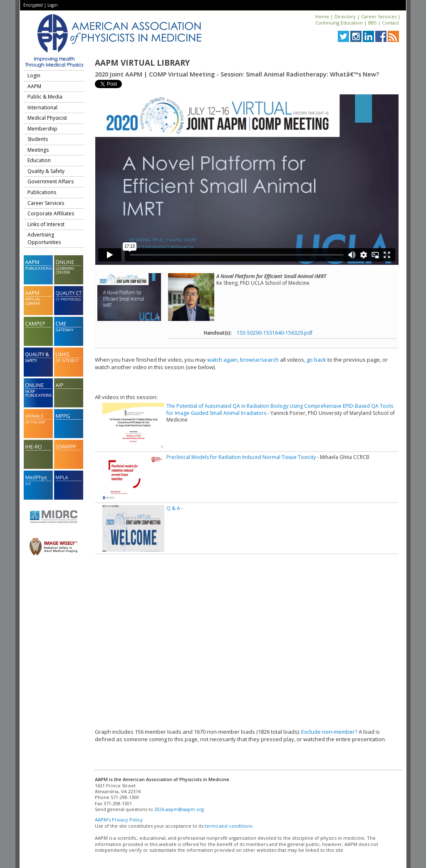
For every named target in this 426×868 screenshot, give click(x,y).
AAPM (34, 86)
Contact (390, 23)
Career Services (379, 16)
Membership (42, 129)
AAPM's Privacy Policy (119, 820)
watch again (222, 360)
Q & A (173, 508)
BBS (372, 23)
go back (316, 360)
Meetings (38, 150)
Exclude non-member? (329, 732)
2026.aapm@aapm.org (179, 809)
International (42, 107)
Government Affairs (51, 181)
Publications (42, 192)
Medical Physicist (47, 118)
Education (39, 160)
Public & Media (45, 97)
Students (38, 139)
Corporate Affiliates (51, 213)
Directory (345, 16)
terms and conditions (228, 826)
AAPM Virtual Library (142, 63)
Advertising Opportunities (44, 238)
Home (322, 16)
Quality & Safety (46, 171)
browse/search (259, 360)
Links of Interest (46, 224)
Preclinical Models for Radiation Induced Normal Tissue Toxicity (241, 457)
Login (53, 5)
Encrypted (33, 5)
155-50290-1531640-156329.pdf (275, 333)
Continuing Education (339, 23)
